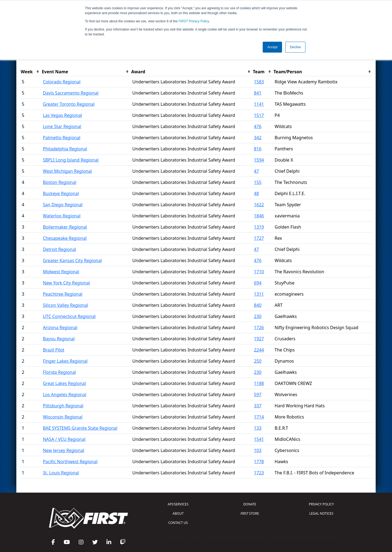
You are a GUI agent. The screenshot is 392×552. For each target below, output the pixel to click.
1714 (259, 417)
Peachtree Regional (62, 294)
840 (258, 305)
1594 (259, 160)
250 (258, 361)
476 (258, 126)
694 (258, 283)
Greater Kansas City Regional (72, 260)
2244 (259, 350)
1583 (259, 82)
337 (258, 406)
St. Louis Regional (61, 473)
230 (258, 316)
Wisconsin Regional (62, 417)
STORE (250, 513)
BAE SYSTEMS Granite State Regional (80, 428)
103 (258, 450)
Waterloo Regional (62, 216)
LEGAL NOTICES (321, 513)
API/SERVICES (178, 504)
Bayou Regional (59, 339)
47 (256, 171)
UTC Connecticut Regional (69, 316)
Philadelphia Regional (65, 149)
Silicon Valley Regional (65, 305)
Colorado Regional (62, 82)
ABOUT (178, 513)
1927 (259, 339)
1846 (259, 216)
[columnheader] (30, 72)
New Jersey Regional (63, 450)
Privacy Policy (194, 21)
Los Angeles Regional (64, 395)
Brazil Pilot (53, 350)
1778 (259, 462)
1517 (259, 115)
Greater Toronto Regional (69, 104)
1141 (259, 104)
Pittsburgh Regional (63, 406)
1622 (259, 205)
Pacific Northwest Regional (70, 462)
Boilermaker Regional (65, 227)
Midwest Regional (61, 272)
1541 (259, 439)
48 (256, 193)
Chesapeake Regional (65, 238)
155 (258, 182)
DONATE (250, 504)
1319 (259, 227)
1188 (259, 383)
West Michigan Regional (67, 171)
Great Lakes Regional (64, 383)
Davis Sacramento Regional (71, 93)
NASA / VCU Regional (64, 439)
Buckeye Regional (61, 193)
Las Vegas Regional (62, 115)
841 (258, 93)
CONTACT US (178, 523)
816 (258, 149)
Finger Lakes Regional (65, 361)
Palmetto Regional (62, 138)
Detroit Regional (59, 249)
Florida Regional (59, 372)
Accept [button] (272, 47)
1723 (259, 473)
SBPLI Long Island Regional (71, 160)
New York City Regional (66, 283)
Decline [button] (295, 47)
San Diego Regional (63, 205)
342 (258, 138)
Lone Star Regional (62, 126)
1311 (259, 294)
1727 (259, 238)
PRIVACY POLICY (321, 504)
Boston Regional (59, 182)
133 (258, 428)
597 (258, 395)
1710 (259, 272)
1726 (259, 327)
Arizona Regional (60, 327)
